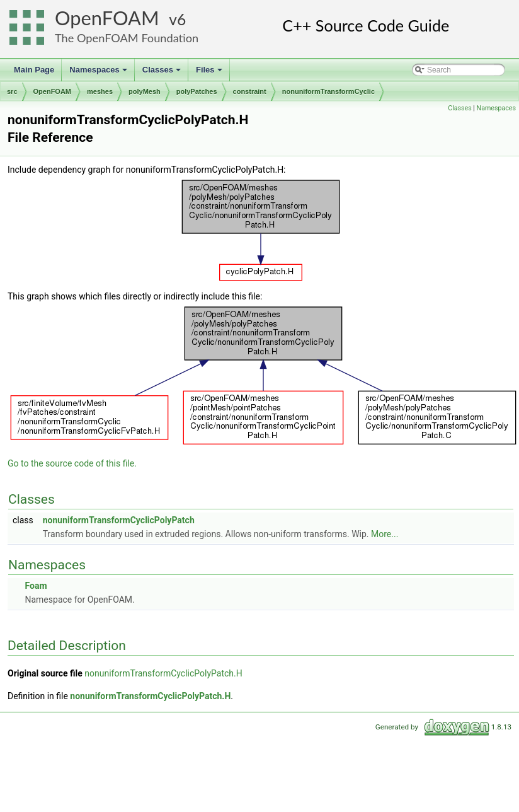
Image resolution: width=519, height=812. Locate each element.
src (12, 91)
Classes (163, 73)
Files (210, 73)
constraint (250, 91)
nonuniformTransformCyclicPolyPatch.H (163, 673)
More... (385, 534)
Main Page (34, 70)
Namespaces (99, 73)
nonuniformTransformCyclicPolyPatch (119, 520)
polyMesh (145, 91)
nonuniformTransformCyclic (328, 91)
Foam (36, 586)
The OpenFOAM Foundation (127, 38)
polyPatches (197, 91)
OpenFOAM (107, 18)
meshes (100, 91)
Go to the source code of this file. (72, 463)
